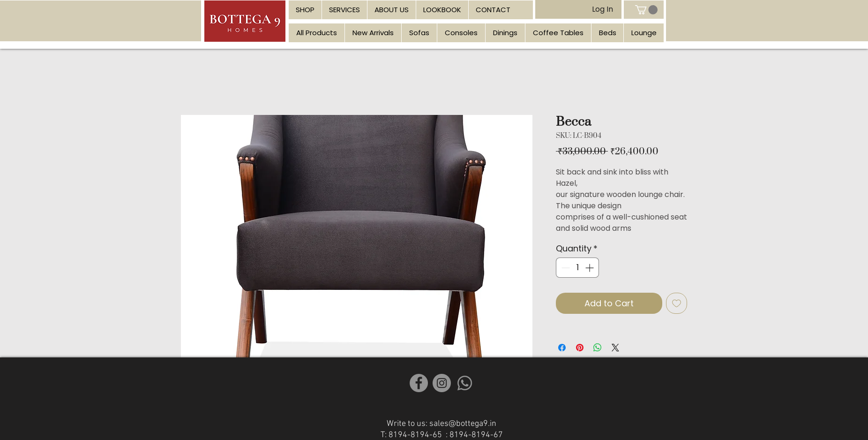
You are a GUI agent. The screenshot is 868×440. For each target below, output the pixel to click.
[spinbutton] (577, 268)
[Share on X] (615, 348)
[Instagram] (442, 383)
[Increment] (590, 268)
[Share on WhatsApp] (598, 348)
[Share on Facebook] (562, 348)
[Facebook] (419, 383)
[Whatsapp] (465, 383)
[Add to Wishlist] (677, 303)
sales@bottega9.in (463, 424)
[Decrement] (565, 268)
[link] (646, 10)
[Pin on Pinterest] (580, 348)
